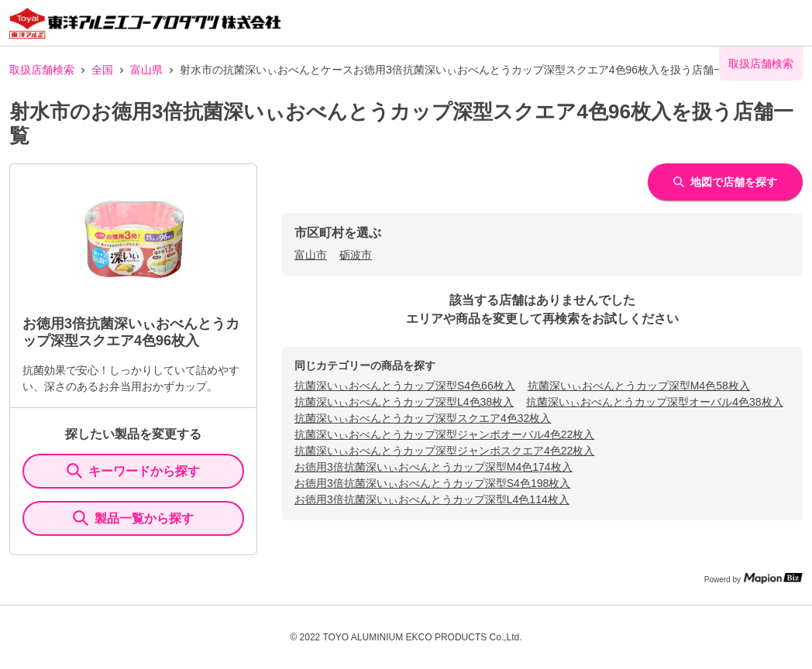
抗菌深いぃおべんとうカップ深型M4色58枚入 (639, 386)
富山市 (311, 255)
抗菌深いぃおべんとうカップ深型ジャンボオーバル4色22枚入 (444, 434)
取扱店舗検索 (42, 70)
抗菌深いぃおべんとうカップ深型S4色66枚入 (405, 386)
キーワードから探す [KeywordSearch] (133, 471)
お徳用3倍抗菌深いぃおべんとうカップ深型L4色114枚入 (432, 499)
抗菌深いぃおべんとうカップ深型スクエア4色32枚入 (423, 418)
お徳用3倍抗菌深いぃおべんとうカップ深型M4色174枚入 (434, 467)
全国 (102, 70)
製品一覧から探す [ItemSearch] (133, 518)
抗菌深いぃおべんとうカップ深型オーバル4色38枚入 (654, 402)
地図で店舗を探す (725, 182)
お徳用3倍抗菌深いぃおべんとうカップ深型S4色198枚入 (432, 483)
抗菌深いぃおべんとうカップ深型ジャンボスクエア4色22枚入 (444, 451)
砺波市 (356, 255)
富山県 (146, 70)
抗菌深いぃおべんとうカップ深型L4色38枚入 (404, 402)
